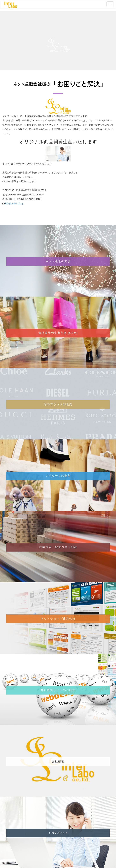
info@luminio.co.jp (14, 203)
